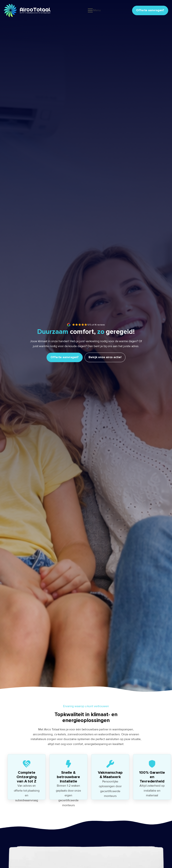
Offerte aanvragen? (150, 10)
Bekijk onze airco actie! (105, 357)
